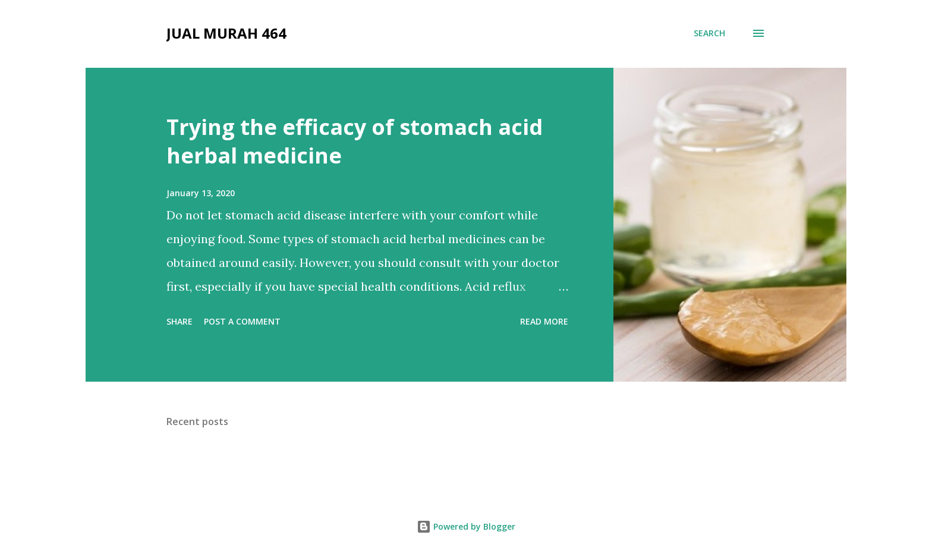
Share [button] (180, 321)
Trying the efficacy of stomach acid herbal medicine (355, 141)
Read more (544, 321)
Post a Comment (242, 321)
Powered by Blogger (466, 526)
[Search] (709, 33)
